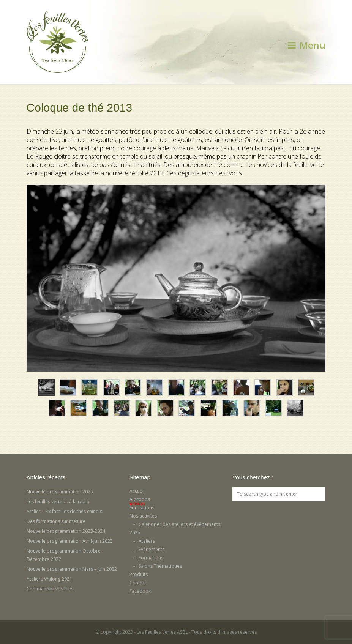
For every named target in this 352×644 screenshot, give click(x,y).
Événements (152, 549)
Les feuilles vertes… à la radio (58, 502)
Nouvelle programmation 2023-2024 (66, 531)
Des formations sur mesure (56, 521)
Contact (138, 583)
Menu (307, 45)
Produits (139, 574)
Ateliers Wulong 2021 (49, 579)
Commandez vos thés (50, 589)
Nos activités (143, 516)
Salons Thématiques (160, 566)
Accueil (137, 491)
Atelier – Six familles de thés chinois (64, 511)
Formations (142, 508)
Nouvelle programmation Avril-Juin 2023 (70, 541)
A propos (140, 499)
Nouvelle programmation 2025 (60, 492)
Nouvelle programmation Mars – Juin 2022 (72, 569)
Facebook (140, 591)
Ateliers (147, 541)
